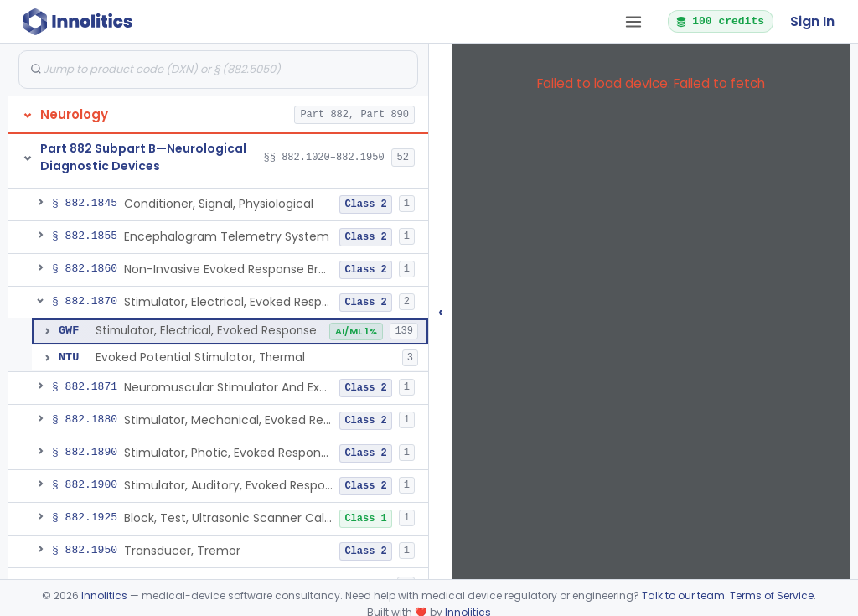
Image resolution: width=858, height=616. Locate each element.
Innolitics (104, 595)
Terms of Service (772, 595)
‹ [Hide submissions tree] (441, 311)
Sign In (812, 21)
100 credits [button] (720, 21)
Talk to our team (683, 595)
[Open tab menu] (633, 22)
